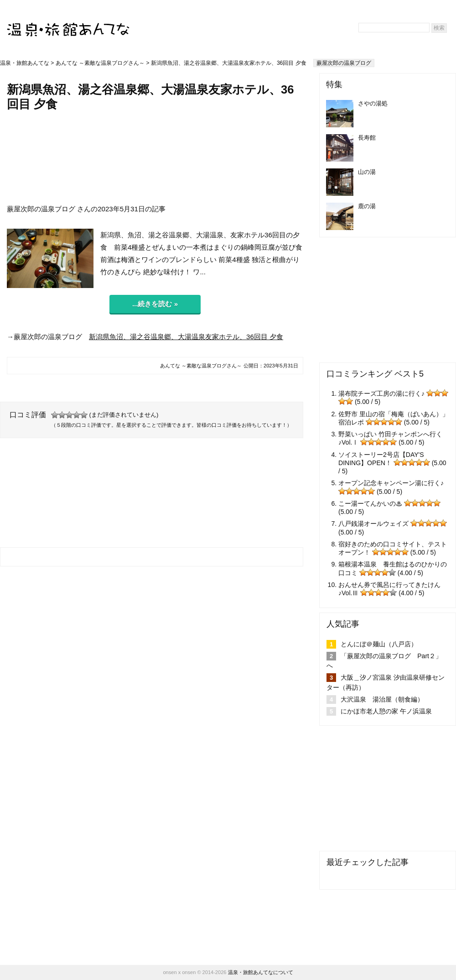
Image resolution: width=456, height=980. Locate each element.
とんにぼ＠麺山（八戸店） (379, 644)
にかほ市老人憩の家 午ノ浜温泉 (386, 711)
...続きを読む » (155, 304)
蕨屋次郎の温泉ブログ (344, 63)
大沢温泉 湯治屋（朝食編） (382, 699)
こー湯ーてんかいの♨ (370, 503)
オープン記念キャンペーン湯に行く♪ (391, 483)
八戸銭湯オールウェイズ (373, 524)
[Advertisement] (155, 157)
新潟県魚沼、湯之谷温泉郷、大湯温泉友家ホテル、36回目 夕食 (186, 337)
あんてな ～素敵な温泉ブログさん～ (100, 63)
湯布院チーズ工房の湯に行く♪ (381, 393)
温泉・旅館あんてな (25, 63)
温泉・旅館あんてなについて (261, 972)
